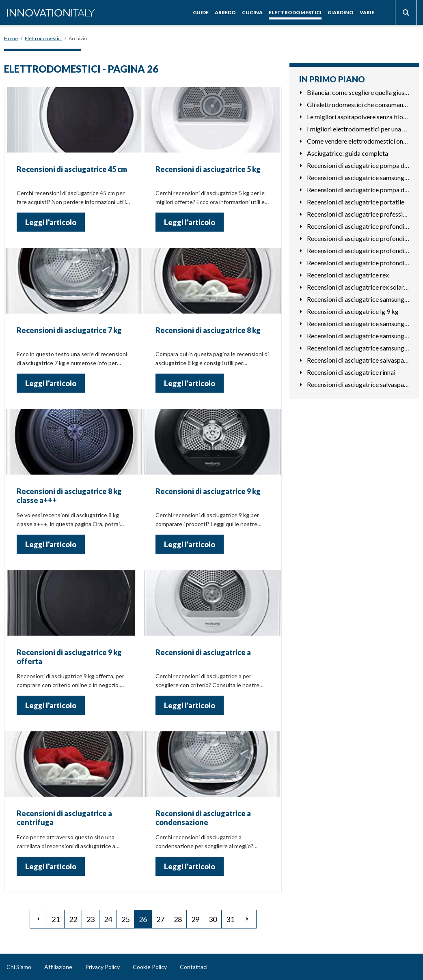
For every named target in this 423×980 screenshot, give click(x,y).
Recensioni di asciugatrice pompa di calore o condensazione (358, 190)
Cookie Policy (150, 967)
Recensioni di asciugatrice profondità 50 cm (358, 250)
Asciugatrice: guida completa (347, 153)
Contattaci (194, 967)
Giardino (341, 12)
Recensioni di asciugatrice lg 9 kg (353, 311)
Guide (201, 12)
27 (160, 919)
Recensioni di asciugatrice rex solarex (358, 287)
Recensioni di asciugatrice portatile (356, 202)
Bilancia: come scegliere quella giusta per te (358, 92)
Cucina (252, 12)
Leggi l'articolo (51, 222)
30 (213, 919)
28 (178, 919)
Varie (367, 12)
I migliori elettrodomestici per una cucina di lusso (358, 129)
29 (195, 919)
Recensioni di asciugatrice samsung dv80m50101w (358, 336)
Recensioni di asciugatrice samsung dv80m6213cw (358, 177)
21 (56, 919)
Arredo (225, 12)
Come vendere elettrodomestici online (358, 141)
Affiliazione (58, 967)
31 (230, 919)
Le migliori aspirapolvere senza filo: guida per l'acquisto (358, 117)
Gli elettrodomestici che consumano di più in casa (358, 104)
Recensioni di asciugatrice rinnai (351, 372)
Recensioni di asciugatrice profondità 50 (358, 238)
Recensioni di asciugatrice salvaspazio (358, 384)
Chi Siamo (19, 967)
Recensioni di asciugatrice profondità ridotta (358, 263)
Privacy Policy (103, 967)
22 (73, 919)
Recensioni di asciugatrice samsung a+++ (358, 348)
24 (108, 919)
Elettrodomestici (295, 12)
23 (91, 919)
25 (125, 919)
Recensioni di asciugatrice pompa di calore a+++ (358, 165)
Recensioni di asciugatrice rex (348, 275)
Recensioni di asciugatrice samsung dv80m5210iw (358, 323)
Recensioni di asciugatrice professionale (358, 214)
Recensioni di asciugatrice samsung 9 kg (358, 299)
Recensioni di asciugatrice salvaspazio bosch (358, 360)
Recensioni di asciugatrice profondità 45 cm (358, 226)
